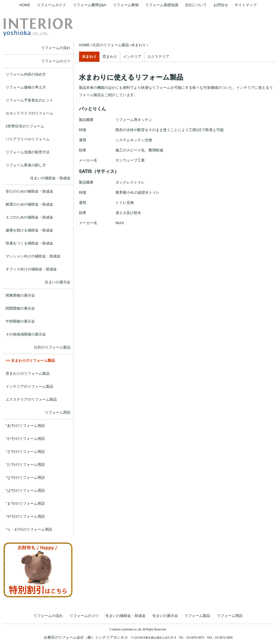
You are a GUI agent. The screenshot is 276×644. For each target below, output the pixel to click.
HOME (25, 5)
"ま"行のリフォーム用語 (25, 503)
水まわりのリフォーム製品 (33, 360)
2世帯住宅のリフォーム (25, 126)
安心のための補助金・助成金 (29, 191)
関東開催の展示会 (20, 295)
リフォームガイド (52, 5)
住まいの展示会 (58, 282)
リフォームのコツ (56, 61)
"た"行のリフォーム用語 (25, 465)
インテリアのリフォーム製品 (29, 386)
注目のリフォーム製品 (52, 347)
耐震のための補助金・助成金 (29, 204)
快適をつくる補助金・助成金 (29, 243)
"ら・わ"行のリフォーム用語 (29, 529)
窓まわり (110, 57)
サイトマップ (246, 5)
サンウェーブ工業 (130, 160)
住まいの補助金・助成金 (50, 178)
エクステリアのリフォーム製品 (31, 399)
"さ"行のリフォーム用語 (25, 452)
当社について (196, 5)
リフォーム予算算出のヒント (29, 100)
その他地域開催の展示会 (26, 334)
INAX (120, 223)
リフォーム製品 (197, 616)
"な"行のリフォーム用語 (25, 478)
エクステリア (158, 57)
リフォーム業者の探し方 (26, 165)
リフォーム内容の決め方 (26, 74)
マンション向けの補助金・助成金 (33, 256)
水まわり (89, 57)
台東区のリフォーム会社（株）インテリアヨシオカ (85, 637)
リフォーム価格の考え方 (26, 87)
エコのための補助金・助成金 (29, 217)
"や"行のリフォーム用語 (25, 516)
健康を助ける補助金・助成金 (29, 230)
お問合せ (221, 5)
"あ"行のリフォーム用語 (25, 426)
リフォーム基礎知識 (162, 5)
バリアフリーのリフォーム (28, 139)
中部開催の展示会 (20, 321)
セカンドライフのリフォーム (29, 113)
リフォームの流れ (56, 48)
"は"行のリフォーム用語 (25, 490)
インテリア (132, 57)
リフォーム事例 (126, 5)
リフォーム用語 (58, 412)
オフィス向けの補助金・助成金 (31, 269)
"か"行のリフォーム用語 (25, 439)
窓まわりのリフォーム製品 (28, 373)
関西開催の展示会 (20, 308)
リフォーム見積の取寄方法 (28, 152)
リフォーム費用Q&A (90, 5)
